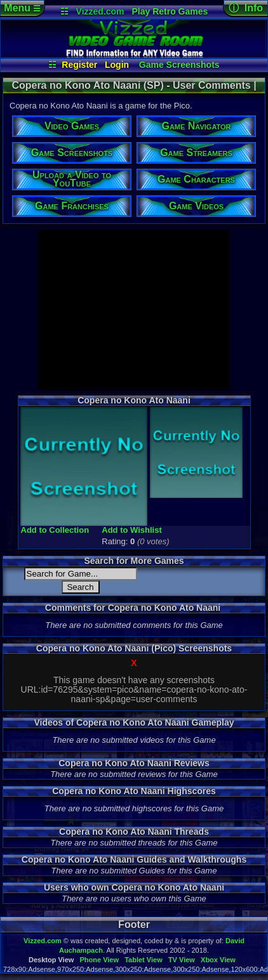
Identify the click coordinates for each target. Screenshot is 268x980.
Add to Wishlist (132, 530)
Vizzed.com (100, 11)
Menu (22, 8)
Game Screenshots (179, 65)
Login (117, 65)
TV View (182, 960)
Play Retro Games (170, 11)
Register (79, 65)
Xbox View (218, 960)
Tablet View (144, 960)
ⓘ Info (246, 8)
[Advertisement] (134, 310)
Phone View (99, 960)
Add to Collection (55, 530)
